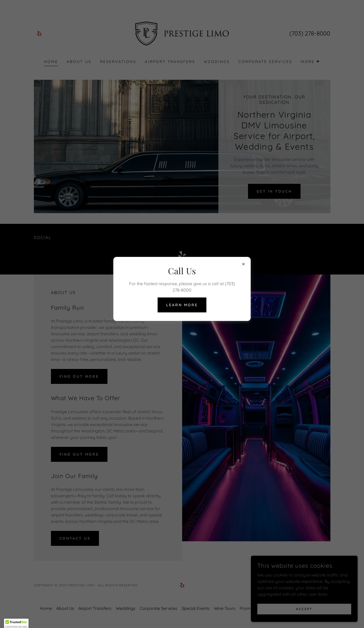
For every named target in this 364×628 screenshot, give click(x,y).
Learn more (182, 305)
